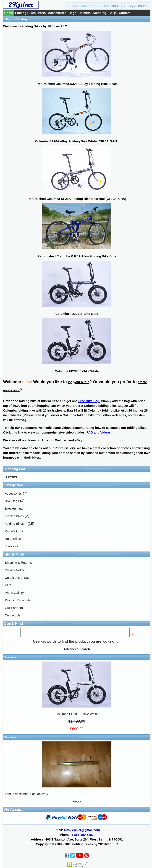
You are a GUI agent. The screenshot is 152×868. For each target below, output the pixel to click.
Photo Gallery (14, 593)
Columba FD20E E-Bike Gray (77, 314)
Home (9, 13)
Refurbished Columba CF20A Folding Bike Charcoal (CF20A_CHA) (77, 199)
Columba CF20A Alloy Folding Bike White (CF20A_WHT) (77, 141)
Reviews (10, 737)
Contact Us (13, 615)
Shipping (100, 13)
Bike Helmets (14, 509)
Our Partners (14, 608)
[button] (82, 6)
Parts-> (10, 531)
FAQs (113, 13)
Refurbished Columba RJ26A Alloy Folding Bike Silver (77, 84)
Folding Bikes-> (16, 524)
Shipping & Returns (18, 563)
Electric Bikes (14, 516)
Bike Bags (12, 501)
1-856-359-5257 (83, 835)
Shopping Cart (14, 469)
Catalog (21, 19)
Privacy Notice (15, 570)
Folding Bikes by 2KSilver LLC (95, 844)
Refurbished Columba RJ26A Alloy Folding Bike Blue (77, 256)
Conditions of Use (17, 578)
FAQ (8, 585)
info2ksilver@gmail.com (82, 830)
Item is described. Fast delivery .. (28, 794)
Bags (72, 13)
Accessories (57, 13)
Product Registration (19, 600)
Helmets (85, 13)
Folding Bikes (25, 13)
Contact (125, 13)
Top (8, 19)
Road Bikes (13, 539)
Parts (42, 13)
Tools (9, 546)
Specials (10, 657)
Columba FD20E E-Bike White (77, 371)
